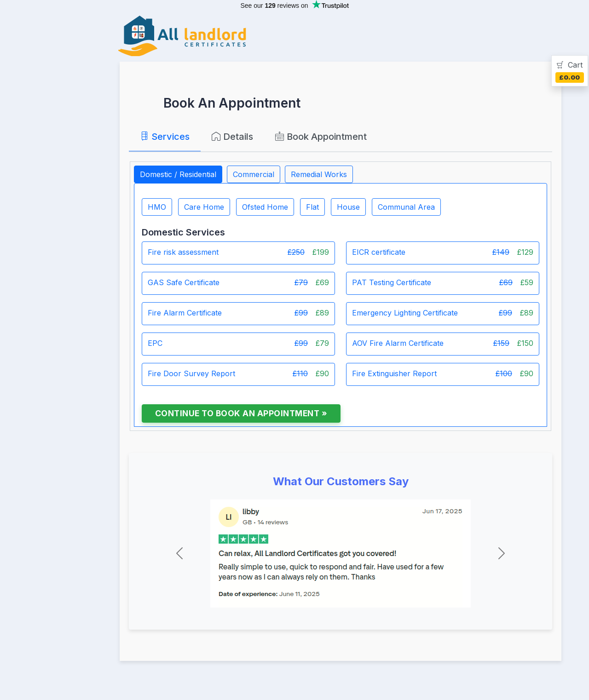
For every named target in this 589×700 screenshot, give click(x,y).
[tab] (570, 71)
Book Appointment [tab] (321, 137)
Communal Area (406, 207)
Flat (312, 207)
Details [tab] (232, 137)
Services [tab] (165, 137)
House (348, 207)
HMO (157, 207)
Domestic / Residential (178, 174)
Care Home (204, 207)
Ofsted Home (265, 207)
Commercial (254, 174)
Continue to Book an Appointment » (241, 413)
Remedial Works (319, 174)
